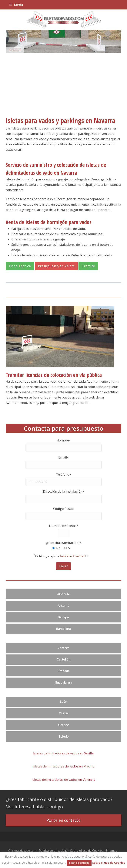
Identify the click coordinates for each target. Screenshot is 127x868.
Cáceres (64, 648)
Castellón (64, 659)
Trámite (88, 266)
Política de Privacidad (72, 556)
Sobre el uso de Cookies (87, 851)
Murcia (64, 713)
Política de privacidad (53, 851)
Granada (63, 671)
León (64, 702)
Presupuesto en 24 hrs (56, 266)
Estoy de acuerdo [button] (79, 863)
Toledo (64, 736)
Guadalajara (63, 682)
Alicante (64, 606)
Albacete (64, 594)
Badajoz (64, 617)
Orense (64, 725)
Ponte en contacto (63, 820)
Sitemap (112, 851)
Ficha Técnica (20, 266)
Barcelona (63, 629)
